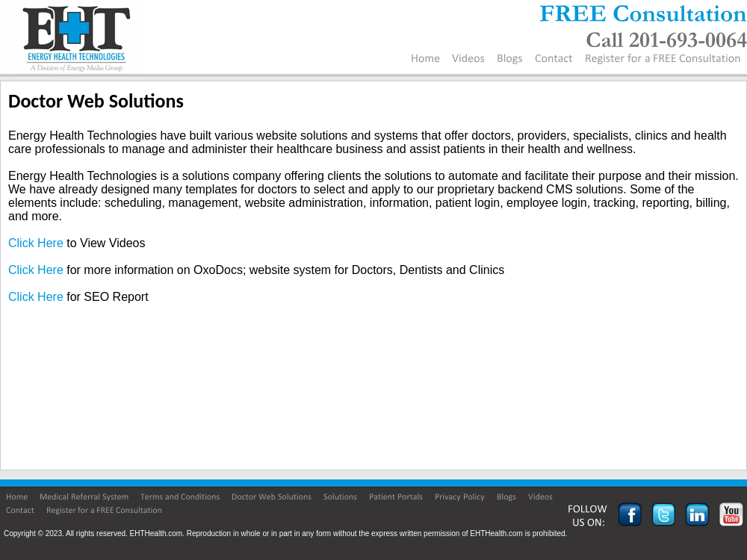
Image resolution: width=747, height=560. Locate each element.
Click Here (36, 243)
